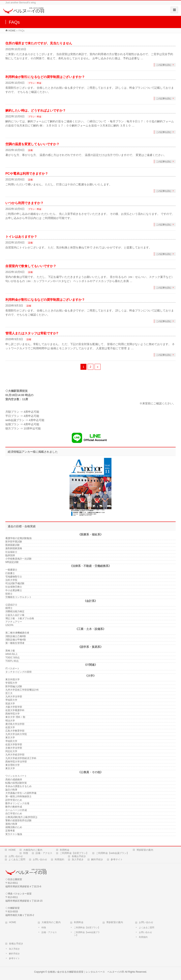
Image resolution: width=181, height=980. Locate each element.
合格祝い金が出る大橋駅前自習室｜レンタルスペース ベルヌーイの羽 (86, 972)
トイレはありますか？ (21, 237)
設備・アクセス (44, 853)
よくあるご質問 (17, 859)
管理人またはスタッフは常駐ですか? (32, 333)
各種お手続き (79, 856)
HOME (12, 850)
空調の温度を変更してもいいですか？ (32, 144)
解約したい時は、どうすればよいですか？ (36, 110)
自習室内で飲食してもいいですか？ (31, 266)
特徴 (26, 853)
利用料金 (65, 850)
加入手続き (78, 859)
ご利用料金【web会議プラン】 (112, 853)
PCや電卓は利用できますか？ (27, 174)
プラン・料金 (35, 83)
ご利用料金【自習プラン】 (74, 853)
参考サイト (117, 859)
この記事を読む (164, 65)
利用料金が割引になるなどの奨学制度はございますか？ (45, 77)
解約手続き (97, 859)
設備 (30, 150)
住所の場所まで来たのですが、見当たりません (39, 43)
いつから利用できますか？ (24, 203)
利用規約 (59, 859)
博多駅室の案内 (145, 850)
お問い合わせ (16, 856)
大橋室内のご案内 (33, 850)
